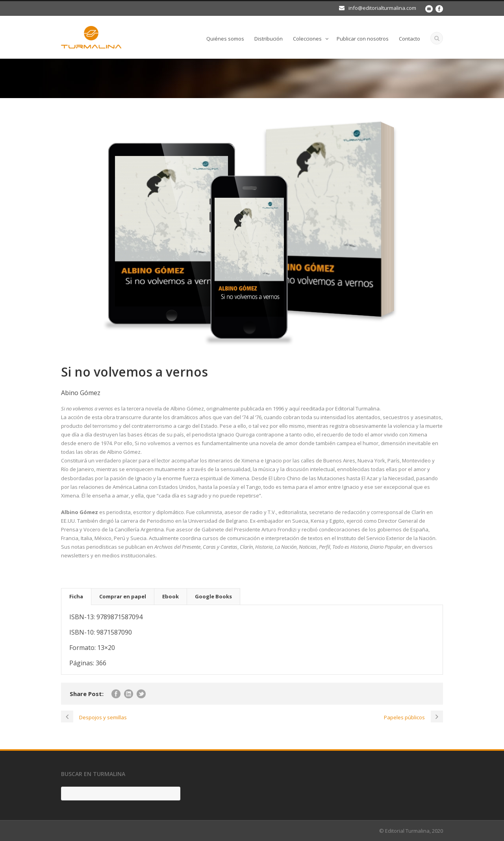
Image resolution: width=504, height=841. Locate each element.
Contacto (409, 39)
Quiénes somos (225, 39)
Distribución (269, 39)
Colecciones (307, 39)
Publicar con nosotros (363, 39)
